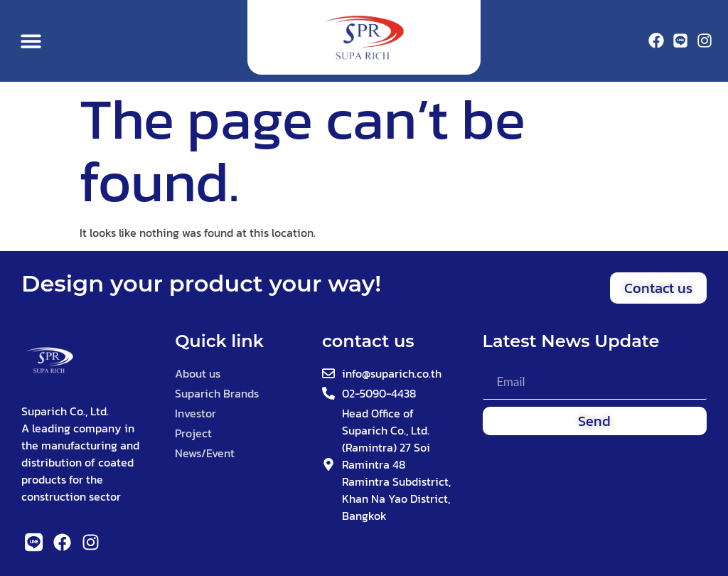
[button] (31, 41)
